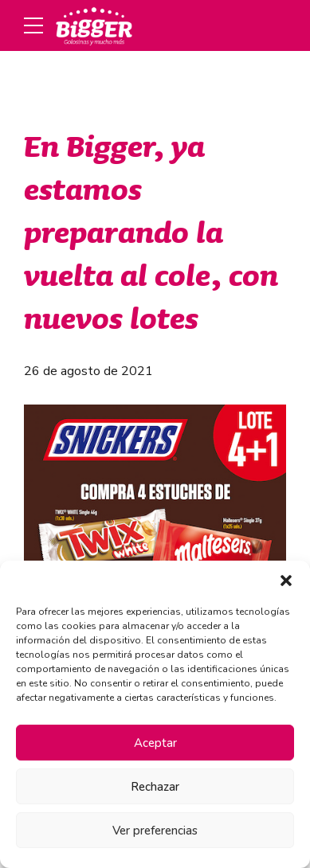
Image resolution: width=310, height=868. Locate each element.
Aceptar (155, 743)
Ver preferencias (155, 831)
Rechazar (155, 787)
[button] (286, 581)
